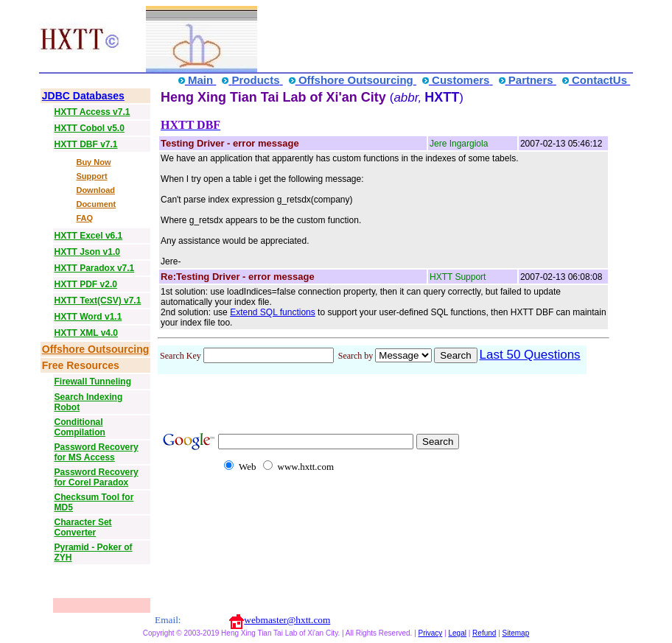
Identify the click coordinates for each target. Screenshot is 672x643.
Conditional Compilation (80, 427)
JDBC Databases (83, 96)
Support (91, 176)
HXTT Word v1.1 (88, 317)
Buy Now (93, 162)
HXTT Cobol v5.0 (90, 128)
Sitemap (516, 633)
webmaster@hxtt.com (287, 620)
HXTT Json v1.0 (87, 252)
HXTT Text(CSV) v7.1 (98, 301)
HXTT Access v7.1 (92, 112)
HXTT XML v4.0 (86, 333)
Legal (457, 633)
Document (96, 204)
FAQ (84, 218)
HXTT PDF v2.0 (86, 284)
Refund (484, 633)
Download (95, 190)
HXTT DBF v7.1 (86, 144)
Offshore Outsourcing (95, 349)
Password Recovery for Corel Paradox (97, 477)
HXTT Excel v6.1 (89, 236)
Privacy (431, 633)
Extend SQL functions (273, 312)
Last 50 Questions (530, 355)
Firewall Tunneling (93, 382)
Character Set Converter (83, 527)
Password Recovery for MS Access (97, 452)
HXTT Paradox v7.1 (95, 268)
